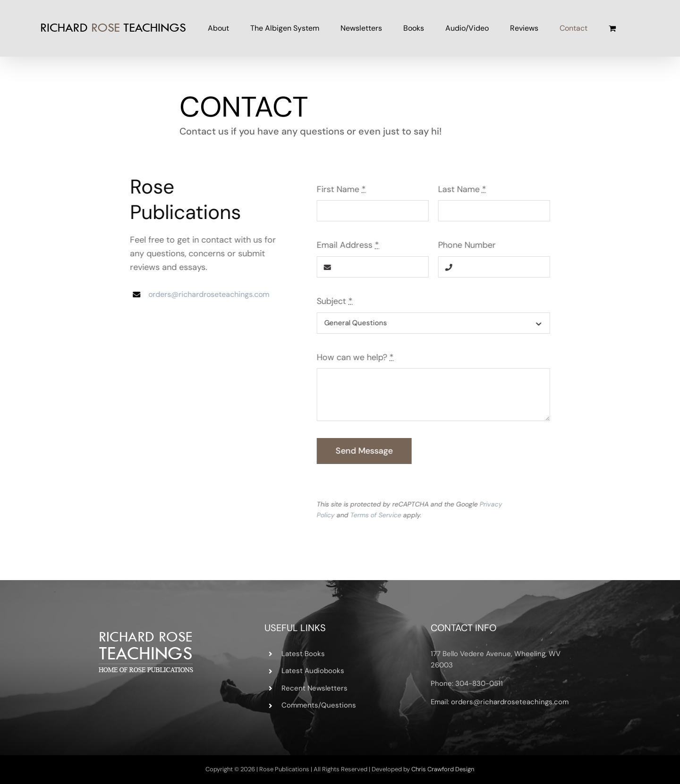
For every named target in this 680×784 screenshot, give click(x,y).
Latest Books (303, 654)
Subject (336, 301)
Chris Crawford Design (443, 769)
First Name (343, 189)
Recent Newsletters (314, 688)
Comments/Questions (319, 705)
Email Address (349, 245)
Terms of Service (377, 515)
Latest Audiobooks (313, 671)
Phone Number (468, 245)
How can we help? (357, 357)
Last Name (464, 189)
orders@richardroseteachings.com (207, 294)
